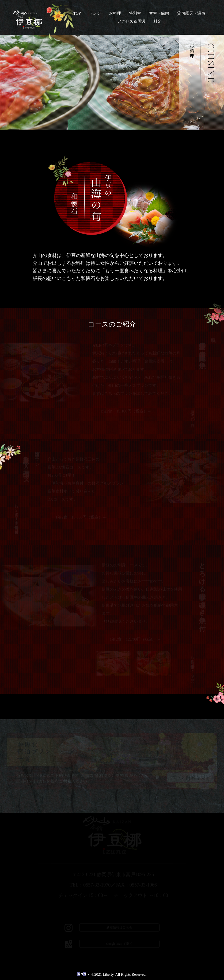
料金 (157, 21)
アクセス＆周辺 (131, 21)
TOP (77, 13)
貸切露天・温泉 (191, 13)
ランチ (95, 13)
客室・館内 (159, 13)
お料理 (115, 13)
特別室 (135, 13)
